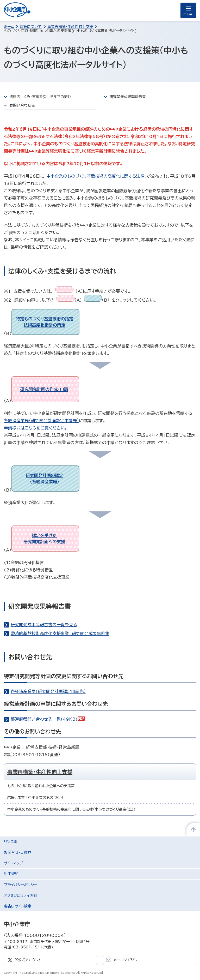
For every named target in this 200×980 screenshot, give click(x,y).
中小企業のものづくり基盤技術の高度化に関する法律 (95, 176)
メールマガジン (125, 960)
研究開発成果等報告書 (128, 97)
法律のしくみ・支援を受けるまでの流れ (40, 97)
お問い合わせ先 (22, 105)
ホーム (9, 27)
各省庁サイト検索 (18, 906)
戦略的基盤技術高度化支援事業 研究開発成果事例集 (60, 634)
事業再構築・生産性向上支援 (70, 27)
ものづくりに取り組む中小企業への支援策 (41, 786)
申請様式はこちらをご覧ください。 (36, 428)
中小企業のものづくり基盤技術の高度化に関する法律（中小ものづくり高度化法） (71, 809)
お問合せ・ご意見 (18, 852)
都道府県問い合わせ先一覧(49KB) (48, 719)
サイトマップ (14, 863)
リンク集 (11, 842)
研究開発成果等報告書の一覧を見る (44, 625)
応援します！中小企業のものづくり (35, 798)
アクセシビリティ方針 (21, 895)
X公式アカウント (28, 960)
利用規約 (11, 874)
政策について (31, 27)
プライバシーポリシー (21, 885)
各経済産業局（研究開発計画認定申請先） (41, 421)
